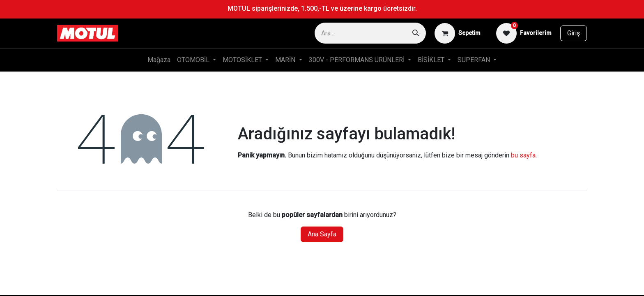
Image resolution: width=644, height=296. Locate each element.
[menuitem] (159, 60)
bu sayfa (523, 155)
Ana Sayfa (322, 234)
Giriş (574, 33)
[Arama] (416, 33)
